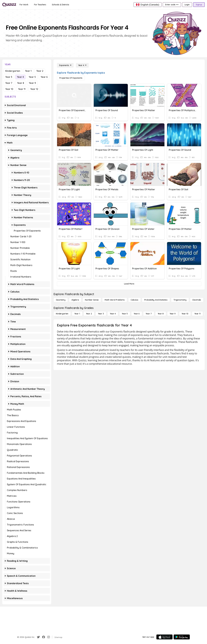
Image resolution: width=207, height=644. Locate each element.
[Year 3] (101, 314)
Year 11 (22, 89)
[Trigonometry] (180, 300)
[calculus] (134, 300)
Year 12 (34, 89)
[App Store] (164, 637)
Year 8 (21, 83)
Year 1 (28, 71)
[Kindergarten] (62, 314)
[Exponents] (65, 65)
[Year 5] (125, 314)
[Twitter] (38, 637)
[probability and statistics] (156, 300)
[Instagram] (49, 637)
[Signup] (199, 5)
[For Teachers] (40, 5)
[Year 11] (197, 314)
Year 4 (20, 77)
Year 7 (9, 83)
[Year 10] (185, 314)
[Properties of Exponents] (71, 78)
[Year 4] (82, 65)
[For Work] (24, 5)
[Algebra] (75, 300)
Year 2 (40, 71)
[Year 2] (89, 314)
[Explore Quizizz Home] (9, 5)
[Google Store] (182, 637)
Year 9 (32, 83)
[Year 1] (77, 314)
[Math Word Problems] (115, 300)
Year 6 (44, 77)
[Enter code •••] (172, 5)
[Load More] (129, 284)
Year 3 (9, 77)
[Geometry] (61, 300)
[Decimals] (197, 300)
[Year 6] (137, 314)
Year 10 (9, 89)
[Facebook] (44, 637)
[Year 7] (149, 314)
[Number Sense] (92, 300)
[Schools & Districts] (60, 5)
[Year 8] (161, 314)
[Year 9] (173, 314)
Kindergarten (13, 71)
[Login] (187, 5)
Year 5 (32, 77)
